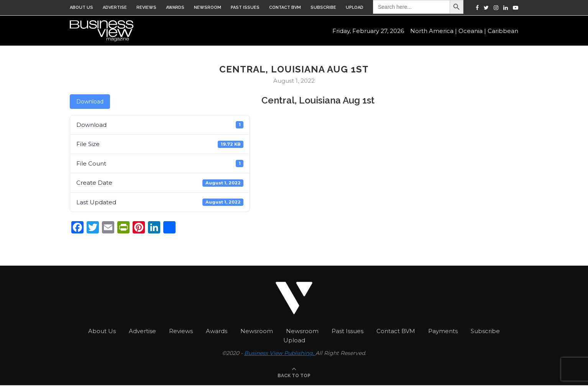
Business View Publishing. (280, 353)
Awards (175, 7)
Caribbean (503, 31)
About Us (81, 7)
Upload (355, 7)
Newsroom (208, 7)
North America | (434, 31)
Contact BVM (285, 7)
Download (90, 102)
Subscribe (323, 7)
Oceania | (472, 31)
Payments (443, 331)
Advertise (115, 7)
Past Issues (245, 7)
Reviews (146, 7)
